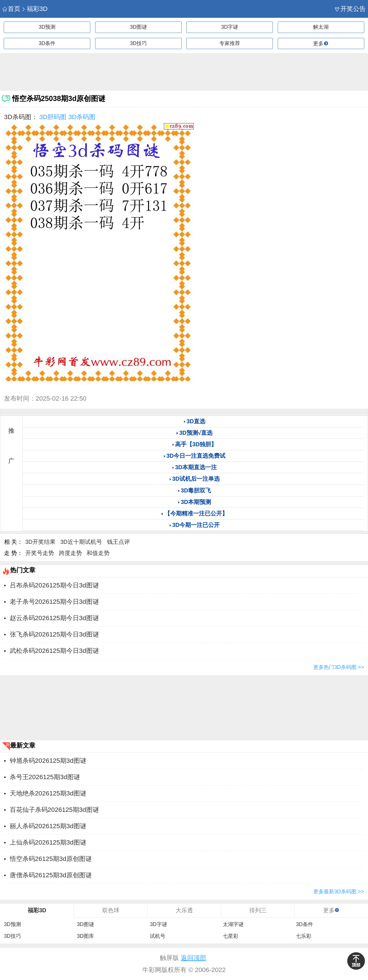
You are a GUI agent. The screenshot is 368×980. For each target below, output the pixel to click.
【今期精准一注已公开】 (196, 513)
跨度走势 (70, 553)
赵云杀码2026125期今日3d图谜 (54, 618)
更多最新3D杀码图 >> (339, 892)
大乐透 (184, 910)
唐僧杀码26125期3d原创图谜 (51, 875)
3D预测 (47, 27)
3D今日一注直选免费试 (196, 456)
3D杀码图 (82, 117)
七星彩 (231, 936)
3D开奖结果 (40, 542)
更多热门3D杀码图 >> (339, 667)
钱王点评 (118, 542)
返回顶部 (193, 958)
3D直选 (196, 421)
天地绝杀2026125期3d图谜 (48, 793)
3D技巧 (138, 43)
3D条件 (47, 43)
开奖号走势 (40, 553)
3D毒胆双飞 (196, 490)
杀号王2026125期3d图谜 (45, 777)
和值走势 (98, 553)
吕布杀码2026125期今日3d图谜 (54, 585)
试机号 (158, 936)
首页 (11, 9)
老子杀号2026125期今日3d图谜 (54, 602)
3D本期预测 (196, 502)
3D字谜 (230, 27)
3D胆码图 (53, 117)
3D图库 (85, 936)
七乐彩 (304, 936)
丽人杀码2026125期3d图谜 (48, 826)
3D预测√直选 (196, 433)
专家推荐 (230, 43)
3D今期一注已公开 (196, 525)
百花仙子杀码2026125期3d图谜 (54, 810)
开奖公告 (350, 9)
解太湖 (321, 27)
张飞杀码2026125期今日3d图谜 (54, 634)
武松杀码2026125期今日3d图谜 (54, 651)
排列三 (258, 910)
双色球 (111, 910)
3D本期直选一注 (196, 467)
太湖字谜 (233, 924)
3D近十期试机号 (81, 542)
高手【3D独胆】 (196, 444)
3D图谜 (138, 27)
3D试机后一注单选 (196, 479)
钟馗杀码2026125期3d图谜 (48, 761)
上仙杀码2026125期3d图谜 (48, 842)
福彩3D (34, 9)
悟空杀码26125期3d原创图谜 (51, 859)
